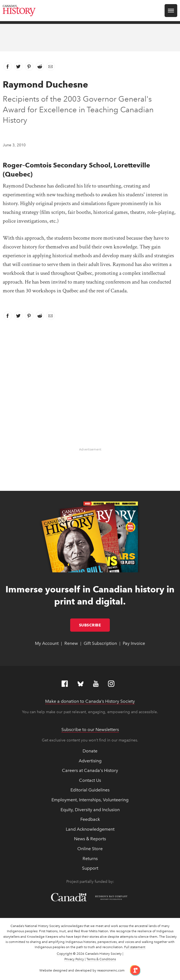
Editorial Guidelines (90, 790)
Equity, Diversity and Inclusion (90, 810)
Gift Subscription (100, 643)
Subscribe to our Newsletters (90, 730)
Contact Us (90, 780)
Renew (71, 643)
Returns (90, 859)
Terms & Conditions (101, 959)
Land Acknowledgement (90, 829)
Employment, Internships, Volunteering (90, 800)
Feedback (90, 819)
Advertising (90, 761)
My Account (47, 643)
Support (90, 868)
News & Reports (90, 839)
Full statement (135, 947)
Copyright (64, 954)
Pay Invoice (134, 643)
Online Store (90, 849)
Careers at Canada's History (90, 770)
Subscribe (95, 625)
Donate (90, 751)
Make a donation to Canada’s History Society (90, 701)
